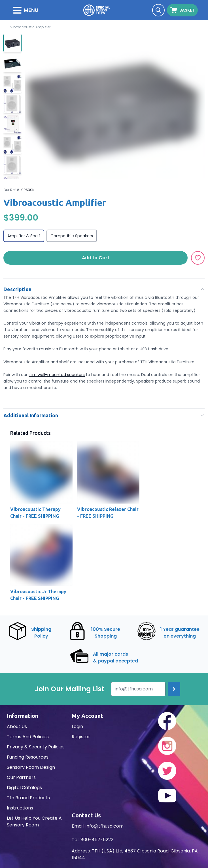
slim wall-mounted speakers (57, 375)
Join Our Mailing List (69, 689)
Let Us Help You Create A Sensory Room (34, 821)
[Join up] (174, 689)
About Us (17, 726)
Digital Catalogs (24, 788)
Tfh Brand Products (28, 798)
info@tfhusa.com (105, 826)
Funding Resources (28, 757)
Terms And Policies (28, 737)
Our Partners (21, 777)
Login (77, 726)
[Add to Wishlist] (198, 258)
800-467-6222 (97, 840)
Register (81, 737)
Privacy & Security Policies (36, 747)
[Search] (158, 10)
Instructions (20, 808)
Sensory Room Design (31, 767)
